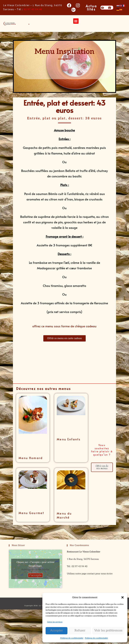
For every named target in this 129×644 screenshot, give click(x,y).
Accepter (56, 631)
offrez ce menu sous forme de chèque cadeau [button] (64, 326)
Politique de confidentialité (72, 638)
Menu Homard (31, 458)
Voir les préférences (108, 631)
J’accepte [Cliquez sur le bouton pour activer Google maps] (35, 575)
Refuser (80, 631)
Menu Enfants (69, 439)
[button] (123, 597)
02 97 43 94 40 (33, 10)
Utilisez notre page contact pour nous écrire (90, 574)
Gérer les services (55, 622)
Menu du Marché (64, 515)
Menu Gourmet (31, 513)
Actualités (91, 8)
